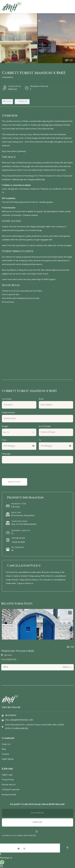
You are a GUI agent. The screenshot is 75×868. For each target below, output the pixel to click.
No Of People (45, 427)
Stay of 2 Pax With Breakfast (24, 524)
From (4, 440)
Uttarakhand (8, 78)
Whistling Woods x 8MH (18, 651)
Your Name (7, 399)
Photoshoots (17, 516)
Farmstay (15, 507)
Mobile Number (8, 413)
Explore (66, 667)
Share (7, 101)
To (40, 440)
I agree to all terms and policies (19, 835)
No (13, 551)
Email (41, 399)
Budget (5, 427)
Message (6, 454)
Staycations (29, 516)
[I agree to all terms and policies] (37, 832)
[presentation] (21, 471)
